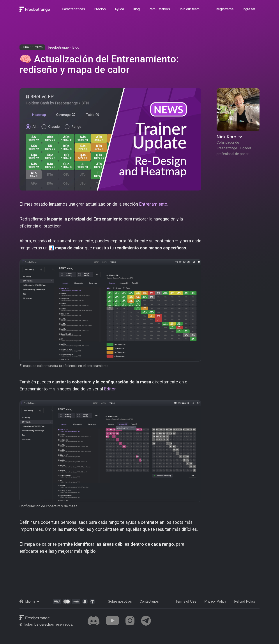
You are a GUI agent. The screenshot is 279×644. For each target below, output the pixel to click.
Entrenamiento (153, 204)
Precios (100, 9)
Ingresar (249, 9)
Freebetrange (58, 47)
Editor (110, 389)
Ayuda (119, 9)
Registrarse (225, 9)
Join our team (189, 9)
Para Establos (159, 9)
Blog (136, 9)
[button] (34, 601)
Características (73, 9)
